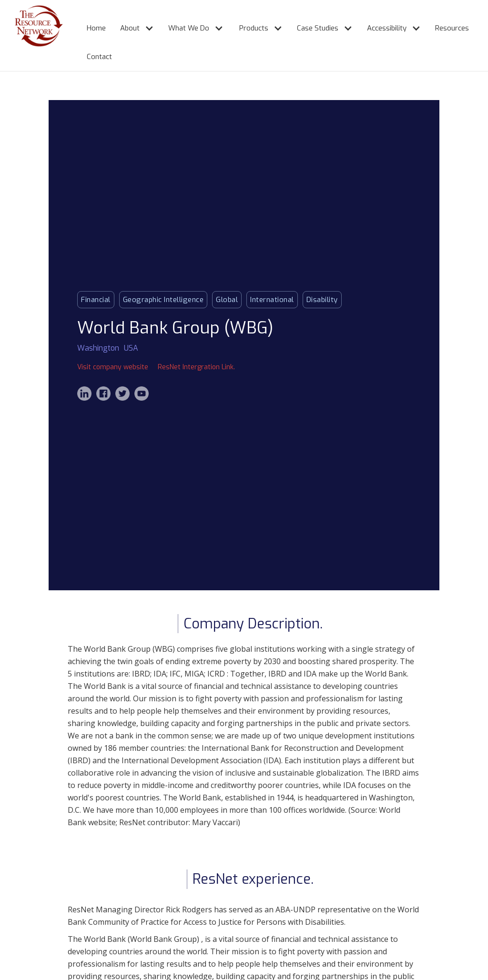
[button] (132, 24)
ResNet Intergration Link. (196, 367)
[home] (29, 35)
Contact (99, 57)
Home (96, 28)
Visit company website (113, 367)
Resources (452, 28)
